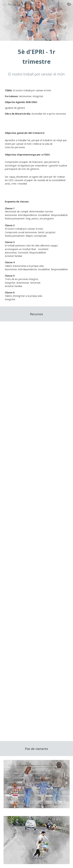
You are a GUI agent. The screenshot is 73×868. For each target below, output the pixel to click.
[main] (37, 57)
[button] (4, 4)
